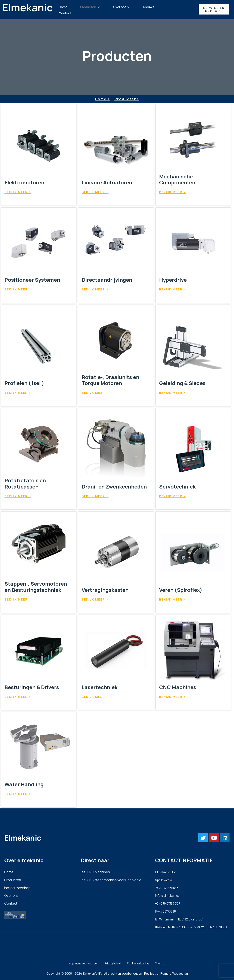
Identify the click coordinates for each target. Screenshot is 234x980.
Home (63, 7)
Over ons (122, 7)
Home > (103, 99)
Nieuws (149, 7)
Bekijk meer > (18, 192)
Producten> (127, 99)
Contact (65, 13)
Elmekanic (27, 7)
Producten (90, 7)
